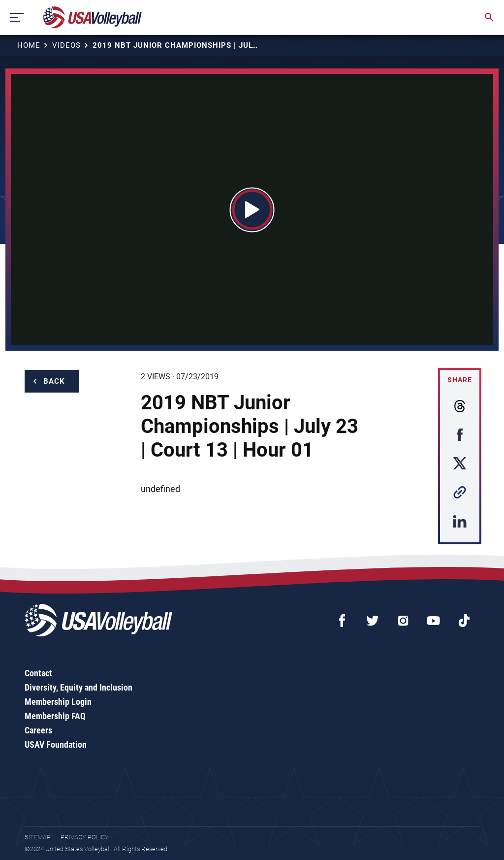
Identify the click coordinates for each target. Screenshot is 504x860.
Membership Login (58, 702)
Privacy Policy (85, 837)
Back (54, 381)
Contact (38, 673)
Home (29, 45)
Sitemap (38, 837)
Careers (38, 730)
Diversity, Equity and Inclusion (79, 687)
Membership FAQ (55, 716)
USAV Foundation (56, 744)
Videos (66, 45)
